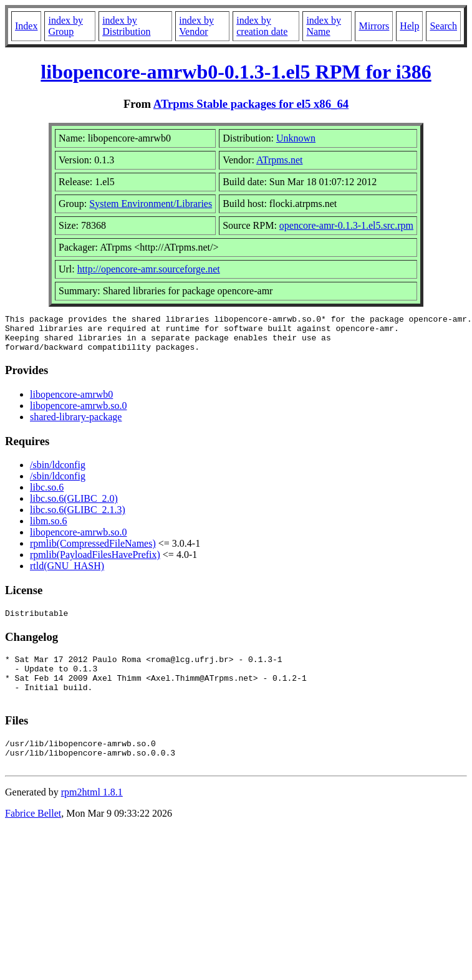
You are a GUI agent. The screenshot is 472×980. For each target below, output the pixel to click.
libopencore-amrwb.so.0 (79, 413)
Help (409, 26)
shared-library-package (76, 424)
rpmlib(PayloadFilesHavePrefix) (95, 562)
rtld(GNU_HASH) (67, 573)
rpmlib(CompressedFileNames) (93, 551)
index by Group (65, 26)
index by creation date (262, 26)
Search (443, 26)
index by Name (324, 26)
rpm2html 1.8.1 (92, 816)
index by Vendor (196, 26)
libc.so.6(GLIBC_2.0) (74, 506)
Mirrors (374, 26)
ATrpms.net (280, 160)
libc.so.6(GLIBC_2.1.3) (78, 517)
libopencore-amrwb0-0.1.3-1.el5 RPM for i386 (236, 72)
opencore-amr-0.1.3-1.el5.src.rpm (346, 225)
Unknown (296, 138)
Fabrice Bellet (33, 838)
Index (26, 26)
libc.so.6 (47, 495)
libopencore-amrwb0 (71, 402)
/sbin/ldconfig (58, 472)
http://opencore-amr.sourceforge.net (149, 269)
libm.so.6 (49, 528)
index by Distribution (126, 26)
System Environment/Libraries (151, 204)
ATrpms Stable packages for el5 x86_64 (251, 104)
